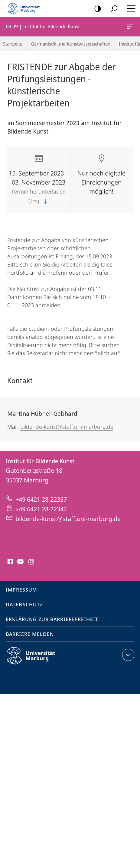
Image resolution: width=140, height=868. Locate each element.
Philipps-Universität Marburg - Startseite (26, 8)
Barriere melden (30, 634)
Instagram (32, 562)
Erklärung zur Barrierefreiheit (52, 619)
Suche (112, 9)
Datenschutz (24, 604)
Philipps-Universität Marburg (36, 661)
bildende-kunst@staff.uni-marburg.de (67, 427)
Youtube (20, 562)
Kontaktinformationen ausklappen (127, 655)
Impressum (21, 590)
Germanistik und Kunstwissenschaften (71, 44)
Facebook (10, 562)
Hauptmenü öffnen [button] (129, 8)
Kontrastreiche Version (96, 9)
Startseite (13, 44)
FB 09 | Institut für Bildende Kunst (129, 27)
